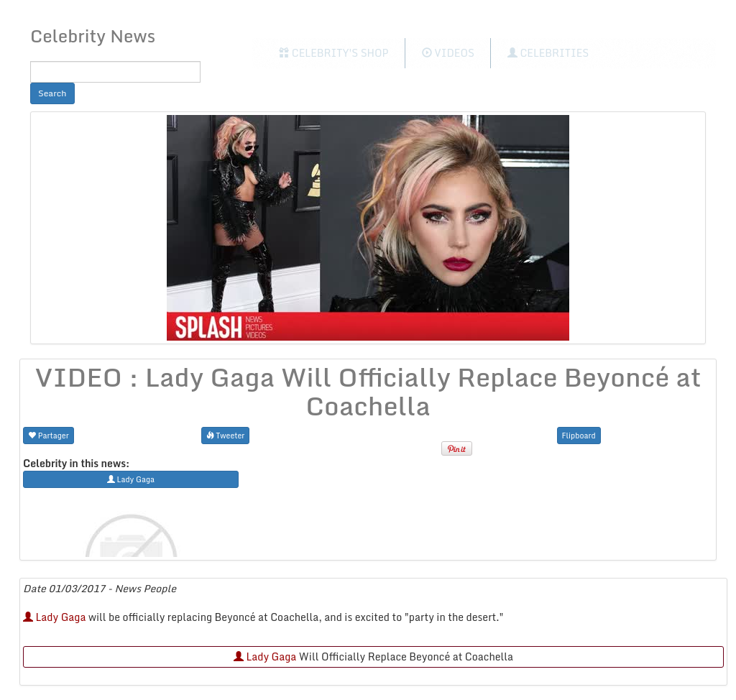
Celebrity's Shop (333, 53)
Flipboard (579, 435)
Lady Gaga (54, 617)
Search (52, 93)
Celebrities (548, 53)
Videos (448, 53)
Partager (49, 435)
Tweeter (226, 435)
